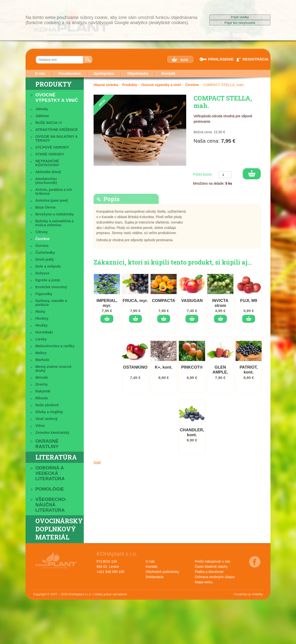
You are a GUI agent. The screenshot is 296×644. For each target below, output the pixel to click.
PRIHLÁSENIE (218, 59)
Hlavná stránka (106, 85)
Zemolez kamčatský (52, 433)
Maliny (41, 353)
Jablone (42, 116)
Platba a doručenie (209, 572)
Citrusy (42, 232)
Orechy (42, 384)
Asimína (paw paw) (52, 200)
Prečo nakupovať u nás (213, 561)
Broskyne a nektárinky (55, 214)
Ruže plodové (47, 405)
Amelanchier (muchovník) (46, 181)
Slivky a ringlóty (49, 412)
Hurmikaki (44, 332)
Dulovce (42, 273)
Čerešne (42, 239)
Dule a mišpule (48, 266)
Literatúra (56, 457)
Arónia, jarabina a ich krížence (54, 192)
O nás (40, 73)
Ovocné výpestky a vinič (57, 97)
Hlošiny (42, 318)
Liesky (41, 339)
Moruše (42, 377)
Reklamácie (155, 577)
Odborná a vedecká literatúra (50, 473)
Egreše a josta (48, 280)
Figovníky (44, 294)
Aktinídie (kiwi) (48, 172)
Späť (97, 471)
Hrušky (42, 325)
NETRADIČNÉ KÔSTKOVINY (47, 163)
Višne (40, 426)
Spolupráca (104, 73)
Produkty (54, 84)
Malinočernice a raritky (55, 346)
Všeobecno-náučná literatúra (51, 505)
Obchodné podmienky (162, 572)
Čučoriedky (45, 253)
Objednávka (138, 73)
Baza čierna (45, 207)
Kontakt (168, 73)
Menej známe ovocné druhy (53, 369)
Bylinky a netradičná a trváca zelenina (54, 223)
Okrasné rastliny (47, 444)
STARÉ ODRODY (50, 154)
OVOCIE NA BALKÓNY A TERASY (56, 138)
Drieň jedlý (45, 259)
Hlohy (40, 312)
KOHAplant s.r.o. (117, 554)
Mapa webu (204, 582)
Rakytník (43, 391)
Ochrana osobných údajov (215, 577)
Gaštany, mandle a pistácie (51, 303)
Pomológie (50, 489)
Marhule (42, 360)
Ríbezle (42, 398)
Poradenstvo (70, 73)
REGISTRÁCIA (252, 59)
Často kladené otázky (211, 567)
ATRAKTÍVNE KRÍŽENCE (57, 130)
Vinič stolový (46, 419)
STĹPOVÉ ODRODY (52, 147)
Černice (42, 246)
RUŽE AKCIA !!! (49, 123)
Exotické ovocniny (51, 287)
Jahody (42, 109)
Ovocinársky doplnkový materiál (59, 529)
